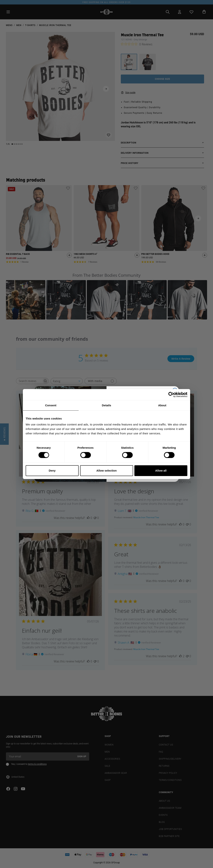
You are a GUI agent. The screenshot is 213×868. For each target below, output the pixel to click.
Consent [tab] (51, 405)
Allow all (161, 471)
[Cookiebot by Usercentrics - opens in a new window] (171, 395)
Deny (52, 471)
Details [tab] (106, 405)
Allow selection (106, 471)
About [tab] (162, 405)
